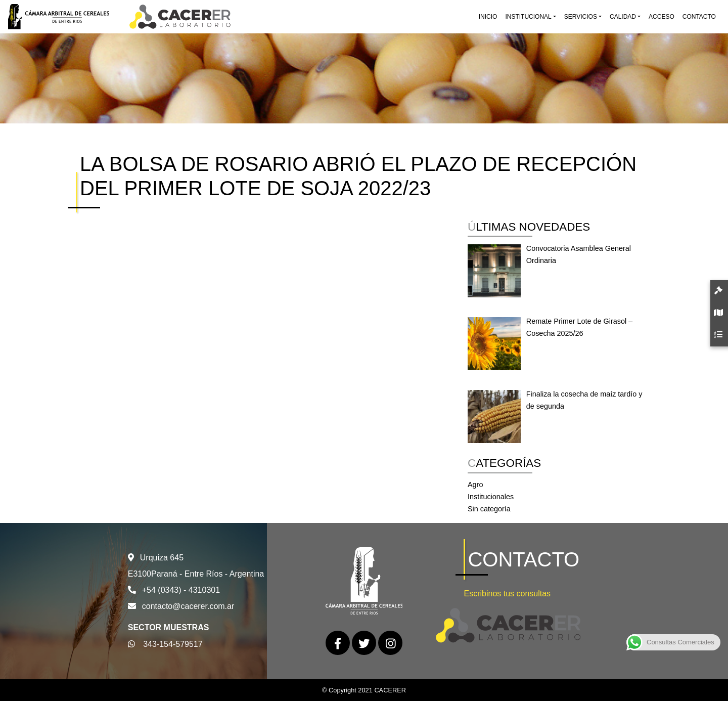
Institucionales (491, 497)
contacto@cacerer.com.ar (188, 606)
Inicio (488, 17)
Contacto (699, 17)
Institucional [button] (528, 17)
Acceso (662, 17)
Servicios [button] (581, 17)
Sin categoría (489, 509)
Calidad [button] (623, 17)
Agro (475, 485)
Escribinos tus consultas (507, 594)
